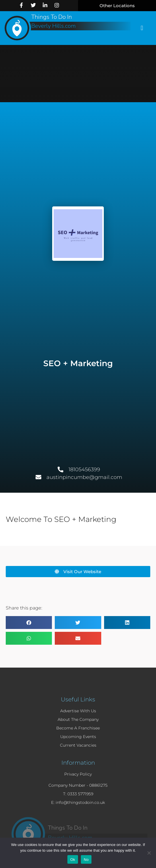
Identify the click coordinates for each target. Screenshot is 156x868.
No (86, 860)
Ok (73, 860)
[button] (117, 6)
